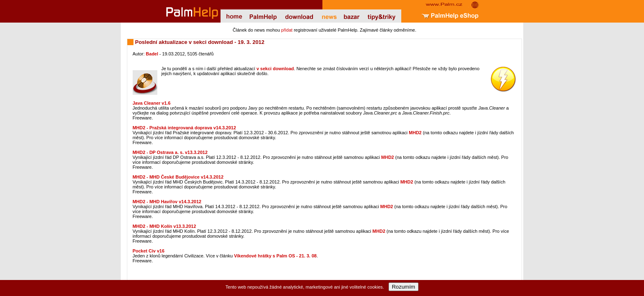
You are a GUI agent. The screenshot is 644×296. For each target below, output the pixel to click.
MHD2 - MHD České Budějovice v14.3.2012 (178, 177)
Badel (152, 54)
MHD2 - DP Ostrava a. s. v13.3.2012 (170, 152)
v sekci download (275, 69)
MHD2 (415, 133)
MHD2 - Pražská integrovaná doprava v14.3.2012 (184, 128)
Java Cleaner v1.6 (152, 103)
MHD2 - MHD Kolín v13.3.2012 (164, 226)
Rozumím (404, 287)
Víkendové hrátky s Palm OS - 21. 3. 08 (275, 256)
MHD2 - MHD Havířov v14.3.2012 (167, 202)
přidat (287, 30)
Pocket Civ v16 (149, 251)
